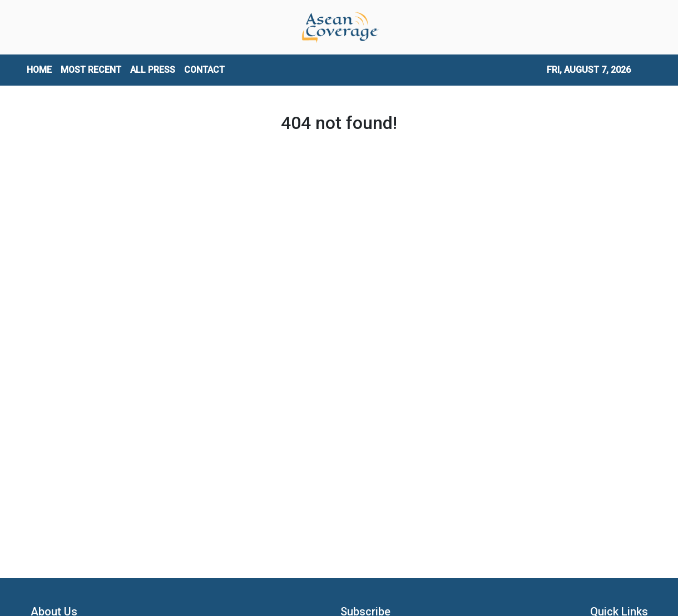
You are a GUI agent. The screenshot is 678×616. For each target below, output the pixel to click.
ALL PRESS (153, 70)
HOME (39, 70)
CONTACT (204, 70)
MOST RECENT (91, 70)
